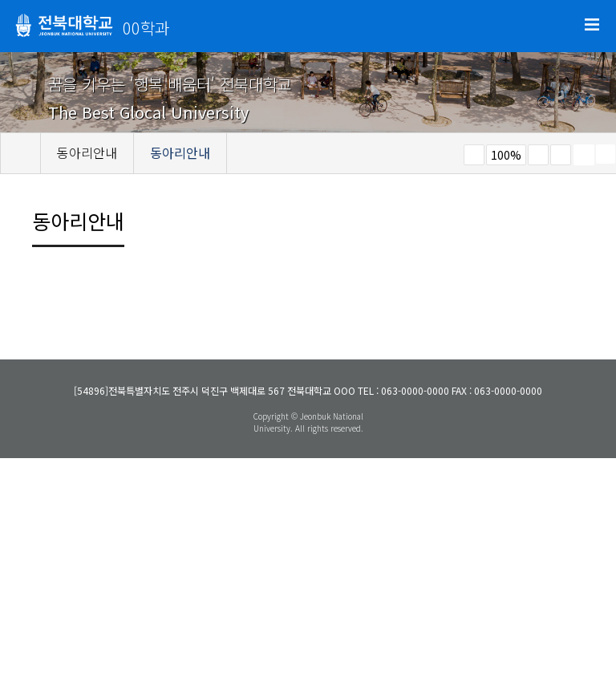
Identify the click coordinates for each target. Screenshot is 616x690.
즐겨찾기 (561, 155)
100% (506, 155)
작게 (474, 155)
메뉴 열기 (592, 25)
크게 (538, 155)
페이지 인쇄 (584, 155)
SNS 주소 (606, 154)
